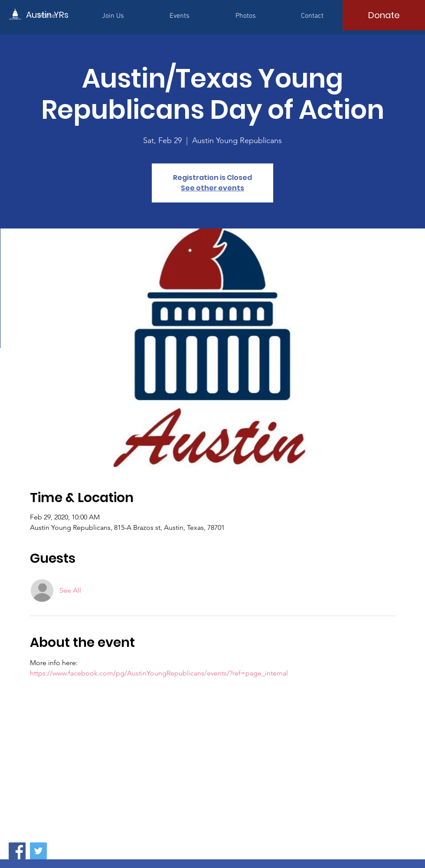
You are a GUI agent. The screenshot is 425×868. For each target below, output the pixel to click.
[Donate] (384, 15)
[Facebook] (17, 851)
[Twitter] (38, 851)
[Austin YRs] (65, 15)
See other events (212, 188)
